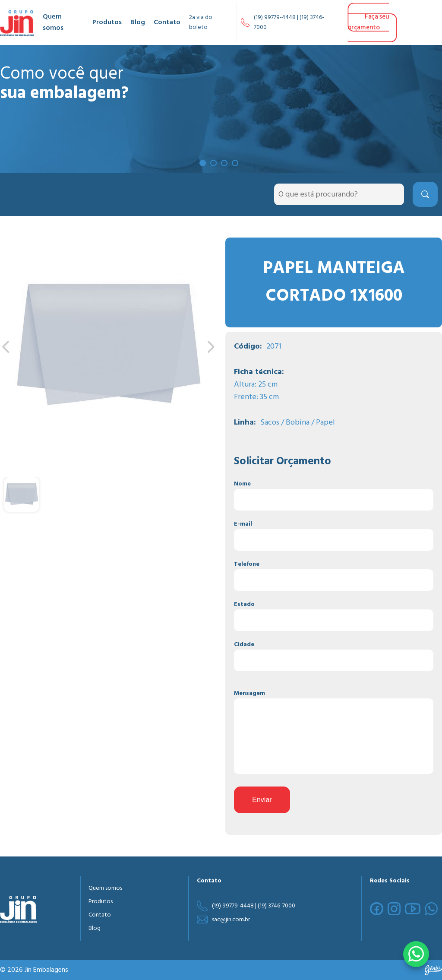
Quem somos (53, 22)
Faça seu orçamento (368, 22)
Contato (167, 22)
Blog (138, 22)
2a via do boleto (201, 22)
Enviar (262, 800)
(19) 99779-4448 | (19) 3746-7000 (289, 22)
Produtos (107, 22)
